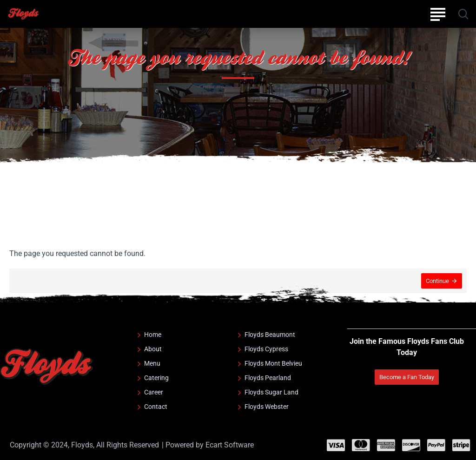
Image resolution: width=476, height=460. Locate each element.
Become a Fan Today (407, 377)
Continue (437, 281)
